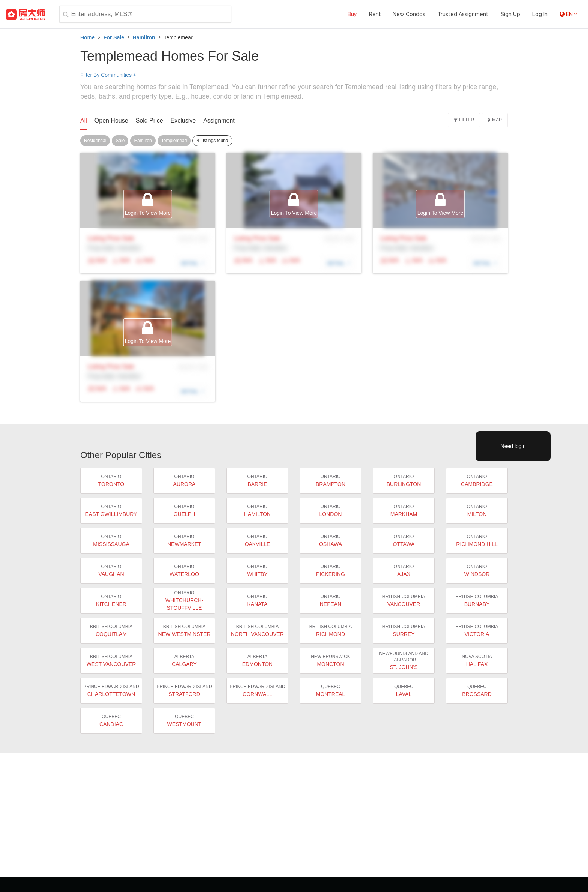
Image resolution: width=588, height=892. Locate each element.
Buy (352, 14)
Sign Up (510, 14)
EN (568, 14)
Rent (375, 14)
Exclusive (183, 121)
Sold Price (149, 121)
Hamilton (144, 37)
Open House (111, 121)
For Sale (114, 37)
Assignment (219, 121)
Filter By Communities (108, 75)
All (84, 121)
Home (88, 37)
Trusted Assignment (463, 14)
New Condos (409, 14)
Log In (540, 14)
